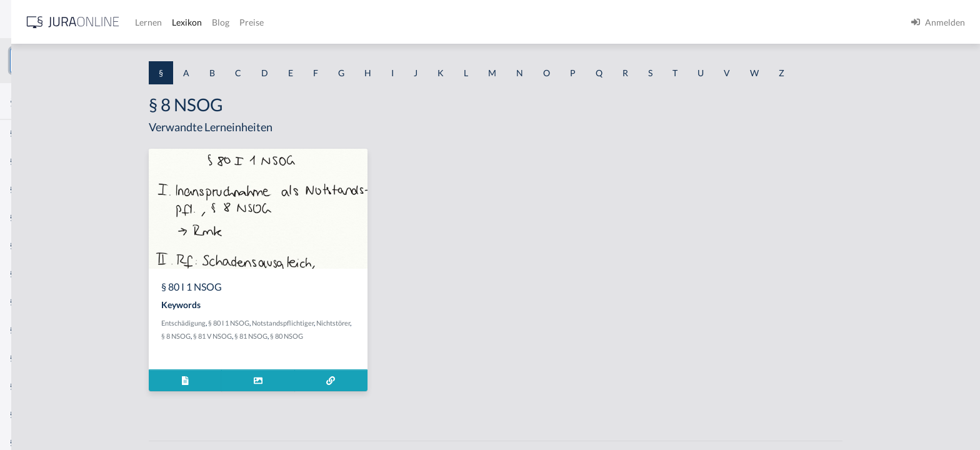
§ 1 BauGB (30, 161)
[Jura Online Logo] (262, 22)
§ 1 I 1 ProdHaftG (44, 273)
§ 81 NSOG (345, 336)
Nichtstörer (427, 323)
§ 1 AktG (27, 133)
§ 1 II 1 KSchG (37, 414)
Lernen (337, 22)
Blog (409, 22)
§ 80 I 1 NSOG (323, 323)
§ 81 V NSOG (307, 336)
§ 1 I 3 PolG (32, 358)
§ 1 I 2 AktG (32, 302)
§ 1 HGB (26, 217)
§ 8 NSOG (270, 336)
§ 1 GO (23, 189)
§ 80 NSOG (381, 336)
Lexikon (376, 22)
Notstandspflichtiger (377, 323)
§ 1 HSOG (29, 245)
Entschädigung (278, 323)
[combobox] (100, 61)
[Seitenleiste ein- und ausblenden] (180, 19)
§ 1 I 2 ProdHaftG (44, 330)
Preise (440, 22)
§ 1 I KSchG (32, 386)
